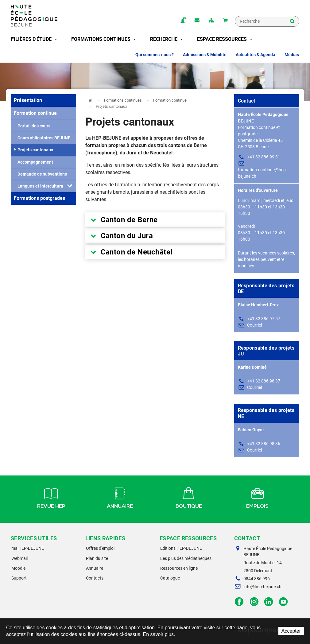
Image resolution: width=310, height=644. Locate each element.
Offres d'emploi (100, 548)
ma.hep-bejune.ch (183, 21)
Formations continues (123, 100)
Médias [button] (292, 55)
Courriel (254, 325)
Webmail (19, 558)
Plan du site (97, 558)
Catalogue (170, 578)
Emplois (257, 497)
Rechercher (292, 22)
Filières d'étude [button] (34, 39)
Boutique (189, 497)
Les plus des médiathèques (186, 558)
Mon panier (225, 21)
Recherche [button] (167, 39)
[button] (70, 186)
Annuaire (120, 497)
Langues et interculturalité (42, 186)
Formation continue (35, 113)
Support (19, 578)
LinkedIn (269, 602)
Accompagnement (33, 162)
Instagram (254, 602)
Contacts (95, 578)
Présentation (28, 100)
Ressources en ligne (179, 568)
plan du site (211, 21)
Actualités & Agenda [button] (256, 55)
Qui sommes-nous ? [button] (155, 55)
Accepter (291, 631)
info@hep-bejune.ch (262, 587)
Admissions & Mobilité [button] (205, 55)
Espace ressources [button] (225, 39)
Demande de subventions (40, 174)
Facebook (239, 602)
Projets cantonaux (34, 150)
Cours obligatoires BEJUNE (42, 138)
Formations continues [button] (104, 39)
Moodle (18, 568)
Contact (197, 21)
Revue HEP (51, 497)
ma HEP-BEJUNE (28, 548)
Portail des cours (32, 126)
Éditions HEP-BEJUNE (181, 548)
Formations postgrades (39, 198)
